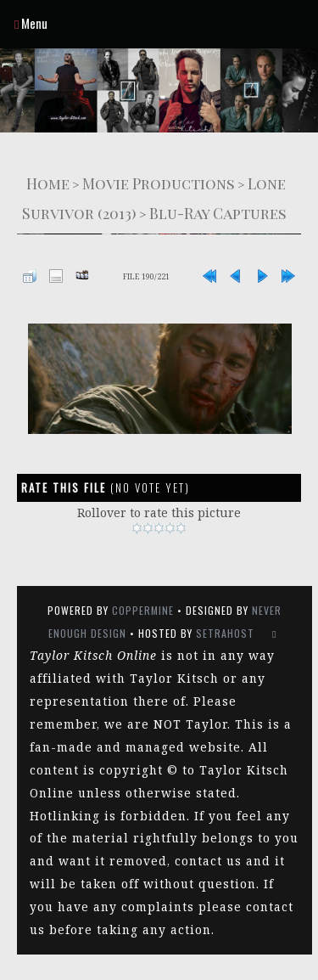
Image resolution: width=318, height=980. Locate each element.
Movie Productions (159, 183)
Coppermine (143, 610)
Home (48, 183)
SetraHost (225, 633)
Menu (31, 23)
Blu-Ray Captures (218, 213)
